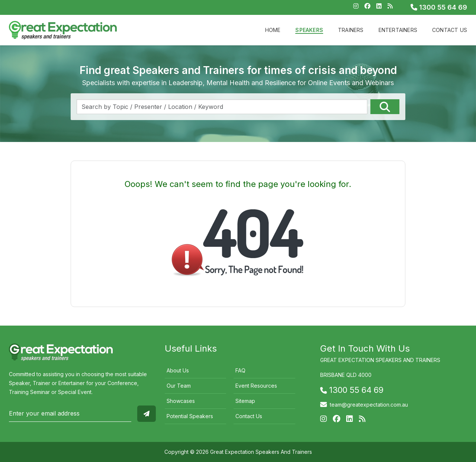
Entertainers (398, 30)
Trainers (351, 30)
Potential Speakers (190, 416)
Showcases (181, 401)
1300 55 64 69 (439, 7)
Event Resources (256, 386)
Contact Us (450, 30)
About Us (178, 370)
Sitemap (245, 401)
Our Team (179, 386)
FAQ (240, 370)
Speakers (309, 30)
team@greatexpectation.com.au (369, 405)
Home (273, 30)
